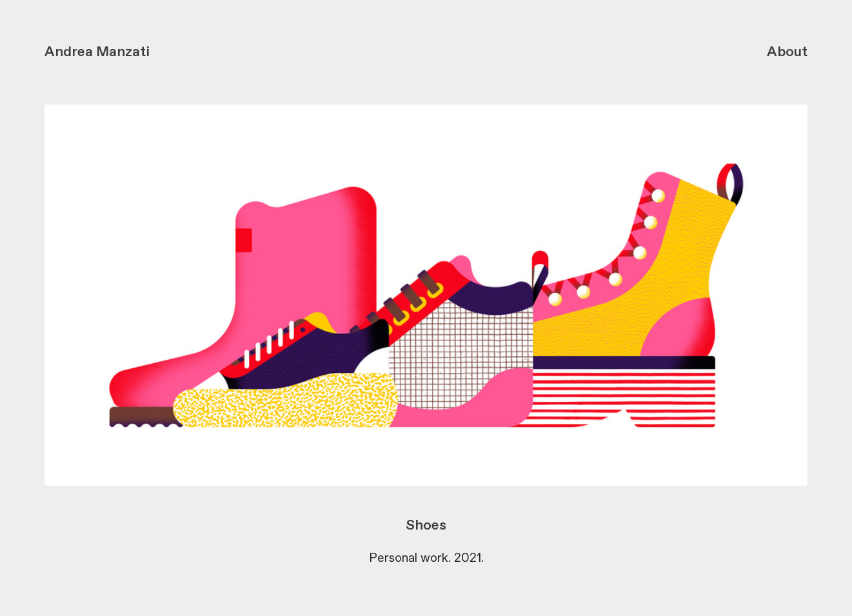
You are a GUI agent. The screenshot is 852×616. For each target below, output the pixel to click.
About (787, 52)
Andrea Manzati (97, 52)
